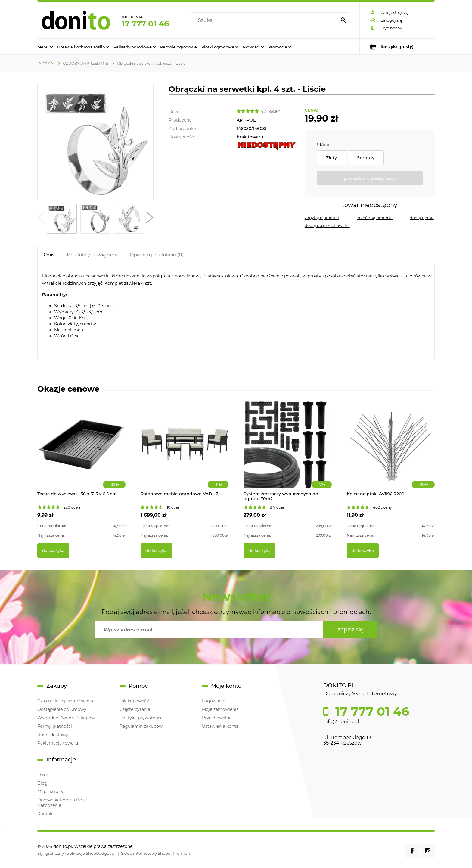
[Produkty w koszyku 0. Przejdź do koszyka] (397, 46)
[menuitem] (45, 47)
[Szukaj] (343, 20)
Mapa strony (50, 792)
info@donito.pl (341, 722)
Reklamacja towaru (58, 743)
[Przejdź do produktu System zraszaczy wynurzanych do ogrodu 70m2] (288, 451)
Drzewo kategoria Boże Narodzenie (62, 803)
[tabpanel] (236, 311)
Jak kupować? (134, 701)
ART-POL (246, 120)
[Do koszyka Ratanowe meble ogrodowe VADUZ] (157, 550)
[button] (41, 219)
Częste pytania (135, 709)
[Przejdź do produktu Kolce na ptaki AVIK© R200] (391, 451)
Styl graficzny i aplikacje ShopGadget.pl (76, 853)
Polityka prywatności (142, 718)
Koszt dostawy (53, 735)
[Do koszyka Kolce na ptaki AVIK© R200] (363, 550)
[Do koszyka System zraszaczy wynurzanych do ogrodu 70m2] (259, 550)
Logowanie (214, 701)
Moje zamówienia (220, 709)
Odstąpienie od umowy (62, 709)
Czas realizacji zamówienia (65, 701)
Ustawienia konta (220, 726)
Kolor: (324, 145)
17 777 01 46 (145, 24)
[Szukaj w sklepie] (265, 20)
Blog (42, 783)
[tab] (49, 255)
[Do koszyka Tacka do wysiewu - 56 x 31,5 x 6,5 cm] (53, 550)
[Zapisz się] (350, 630)
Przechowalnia (217, 718)
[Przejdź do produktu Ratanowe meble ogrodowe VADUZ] (185, 451)
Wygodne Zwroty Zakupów (66, 718)
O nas (43, 775)
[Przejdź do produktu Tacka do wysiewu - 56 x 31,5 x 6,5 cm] (81, 451)
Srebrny (366, 158)
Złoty (331, 158)
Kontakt (46, 814)
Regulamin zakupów (141, 726)
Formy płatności (55, 726)
